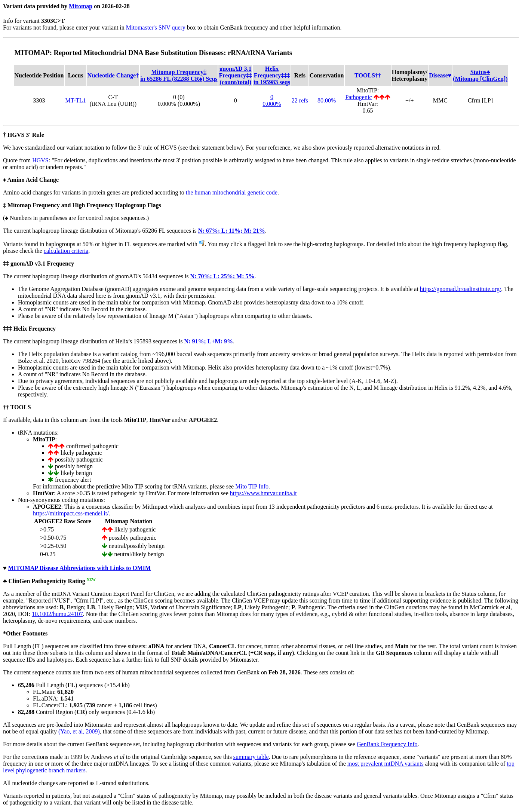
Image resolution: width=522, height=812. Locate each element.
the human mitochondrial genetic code (232, 192)
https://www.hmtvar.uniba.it (263, 493)
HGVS (40, 160)
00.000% (272, 100)
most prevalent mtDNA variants (386, 764)
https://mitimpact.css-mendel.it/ (71, 513)
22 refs (300, 100)
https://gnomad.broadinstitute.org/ (460, 289)
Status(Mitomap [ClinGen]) (480, 75)
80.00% (327, 100)
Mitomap (81, 6)
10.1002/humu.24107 (57, 614)
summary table (251, 757)
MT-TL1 (75, 100)
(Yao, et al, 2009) (79, 731)
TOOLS (368, 75)
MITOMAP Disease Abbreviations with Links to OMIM (80, 568)
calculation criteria (66, 251)
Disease (440, 75)
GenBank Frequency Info (387, 744)
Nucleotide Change (113, 75)
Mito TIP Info (252, 486)
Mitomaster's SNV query (156, 27)
